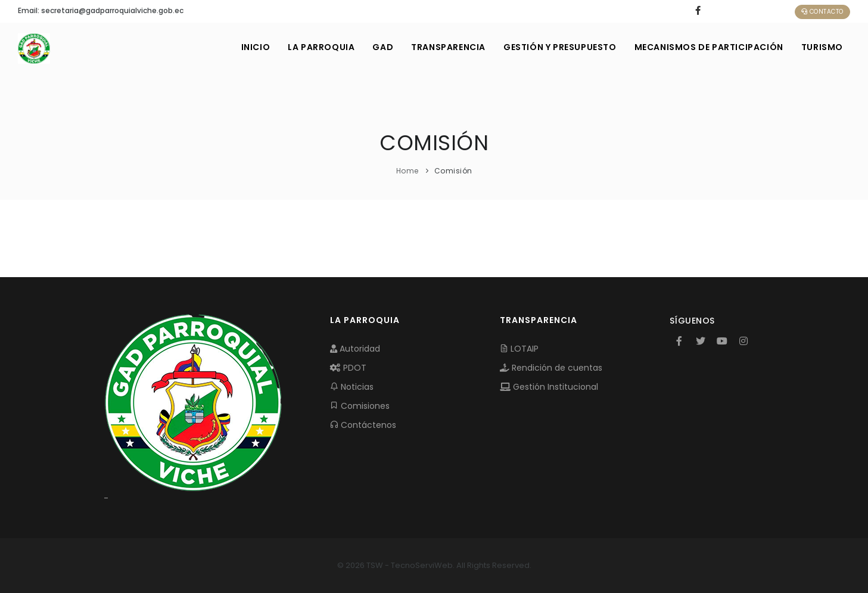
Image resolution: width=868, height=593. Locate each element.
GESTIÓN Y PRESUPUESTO (560, 47)
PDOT (348, 368)
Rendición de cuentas (551, 368)
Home (407, 171)
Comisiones (360, 406)
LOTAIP (519, 349)
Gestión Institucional (549, 387)
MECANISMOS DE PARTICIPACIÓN (709, 47)
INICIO (256, 47)
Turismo (822, 47)
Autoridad (355, 349)
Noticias (352, 387)
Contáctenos (363, 425)
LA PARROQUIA (321, 47)
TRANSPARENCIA (448, 47)
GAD (383, 47)
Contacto (822, 12)
